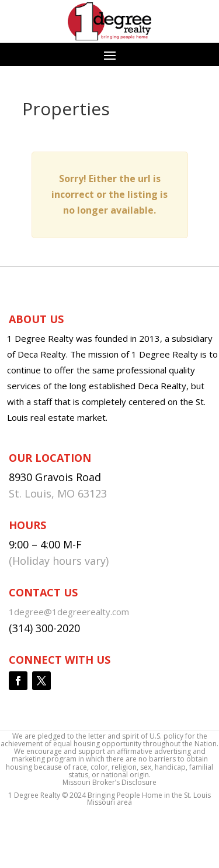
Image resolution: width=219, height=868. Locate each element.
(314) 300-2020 (44, 628)
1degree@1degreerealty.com (69, 612)
